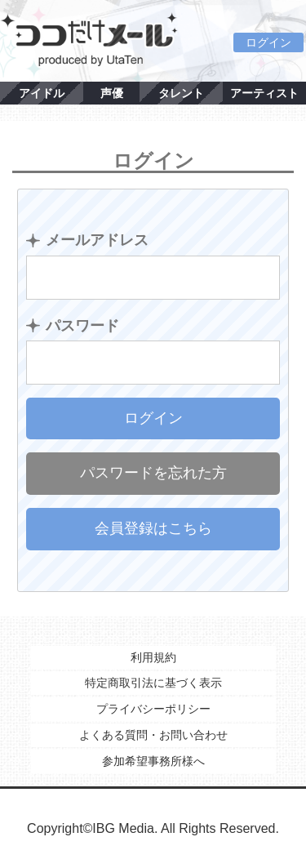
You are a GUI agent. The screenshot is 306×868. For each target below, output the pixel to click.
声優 (112, 93)
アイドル (42, 93)
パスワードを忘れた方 (153, 473)
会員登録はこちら (153, 528)
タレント (181, 93)
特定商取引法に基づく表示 (153, 683)
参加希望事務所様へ (153, 761)
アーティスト (264, 93)
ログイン (268, 42)
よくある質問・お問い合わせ (153, 735)
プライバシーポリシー (153, 709)
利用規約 (153, 657)
